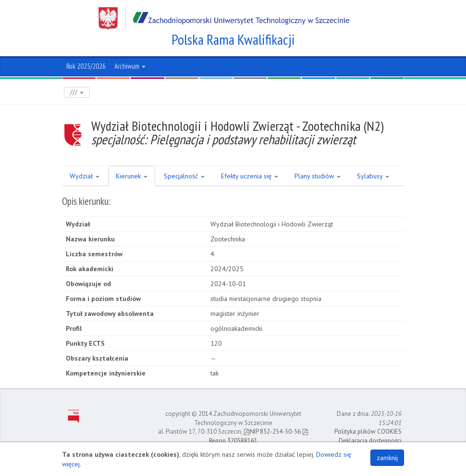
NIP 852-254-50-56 (272, 432)
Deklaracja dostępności (370, 441)
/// (77, 92)
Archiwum (130, 66)
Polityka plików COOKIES (368, 432)
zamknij (387, 458)
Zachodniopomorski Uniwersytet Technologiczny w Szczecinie (224, 19)
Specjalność (184, 176)
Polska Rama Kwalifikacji (233, 39)
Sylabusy (373, 176)
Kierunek (132, 176)
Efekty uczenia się (250, 176)
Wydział (85, 176)
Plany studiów (318, 176)
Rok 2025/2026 (86, 66)
